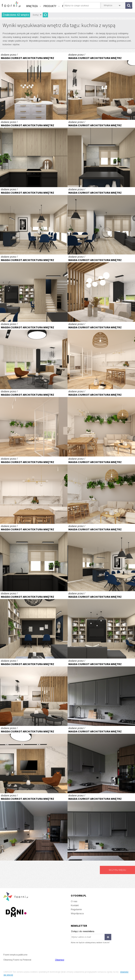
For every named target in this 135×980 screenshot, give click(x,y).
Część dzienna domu (34, 153)
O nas (74, 901)
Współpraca (77, 913)
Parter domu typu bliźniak (34, 86)
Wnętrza (34, 6)
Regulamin (76, 909)
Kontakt (75, 905)
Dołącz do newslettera (83, 931)
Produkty (52, 6)
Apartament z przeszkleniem (101, 355)
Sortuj (36, 15)
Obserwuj (60, 960)
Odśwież (45, 15)
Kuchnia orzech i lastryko (101, 692)
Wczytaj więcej (117, 870)
